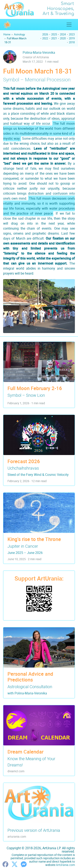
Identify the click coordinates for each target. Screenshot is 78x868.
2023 (72, 34)
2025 (54, 34)
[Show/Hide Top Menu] (69, 25)
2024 (63, 34)
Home (7, 34)
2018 (72, 42)
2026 (45, 34)
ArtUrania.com (65, 865)
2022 (45, 38)
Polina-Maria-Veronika (39, 52)
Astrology (19, 34)
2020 (63, 38)
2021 (54, 38)
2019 (72, 38)
